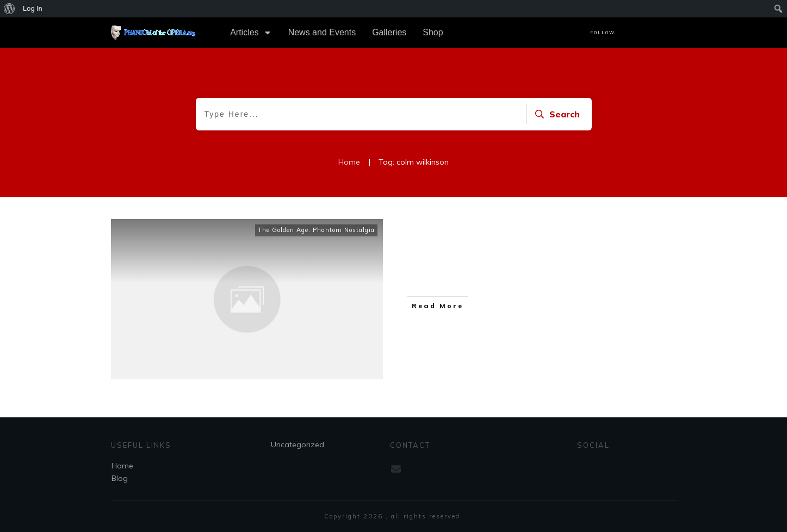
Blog (120, 478)
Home (122, 466)
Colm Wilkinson (474, 233)
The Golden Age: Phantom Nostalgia (316, 230)
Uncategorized (298, 445)
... (535, 276)
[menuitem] (10, 9)
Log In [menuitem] (33, 8)
